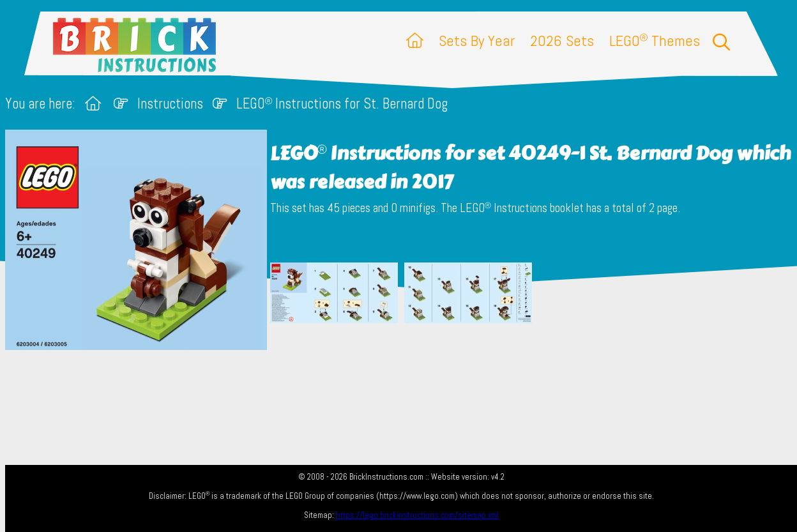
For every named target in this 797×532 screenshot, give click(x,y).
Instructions (170, 104)
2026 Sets (562, 41)
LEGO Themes (655, 41)
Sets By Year (477, 41)
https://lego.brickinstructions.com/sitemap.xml (417, 515)
